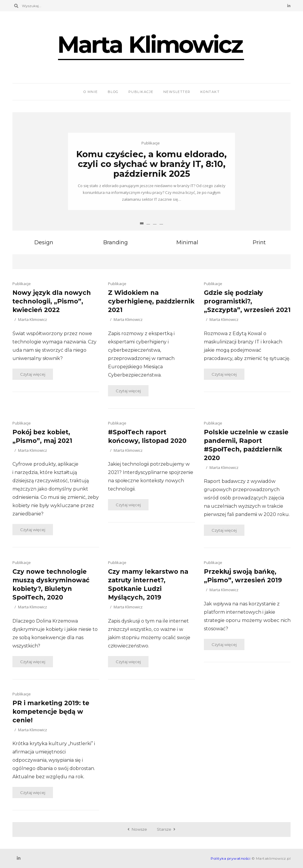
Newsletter (177, 92)
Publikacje (141, 92)
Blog (113, 92)
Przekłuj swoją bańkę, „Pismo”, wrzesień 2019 (243, 576)
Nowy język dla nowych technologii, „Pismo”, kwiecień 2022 (52, 301)
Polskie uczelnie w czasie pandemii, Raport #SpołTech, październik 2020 (246, 445)
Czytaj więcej (33, 374)
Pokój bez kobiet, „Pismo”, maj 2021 (42, 436)
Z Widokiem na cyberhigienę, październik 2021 (151, 301)
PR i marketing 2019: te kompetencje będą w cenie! (51, 712)
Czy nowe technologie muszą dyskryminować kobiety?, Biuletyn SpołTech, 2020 (51, 584)
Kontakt (210, 92)
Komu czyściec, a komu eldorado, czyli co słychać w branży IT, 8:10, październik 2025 (151, 164)
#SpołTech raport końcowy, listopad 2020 (147, 436)
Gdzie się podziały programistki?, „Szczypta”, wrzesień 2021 (247, 301)
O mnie (91, 92)
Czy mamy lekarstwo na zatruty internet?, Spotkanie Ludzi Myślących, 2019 (148, 584)
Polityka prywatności (231, 858)
